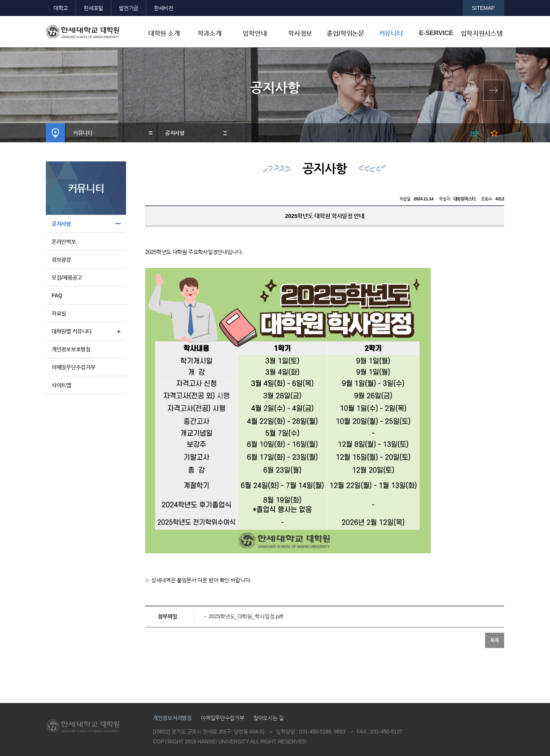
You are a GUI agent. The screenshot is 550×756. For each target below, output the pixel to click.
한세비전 (164, 8)
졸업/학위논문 (345, 33)
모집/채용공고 (67, 277)
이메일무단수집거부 (73, 367)
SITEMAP (484, 8)
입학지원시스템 (482, 33)
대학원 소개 (164, 33)
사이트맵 (61, 385)
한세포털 (93, 8)
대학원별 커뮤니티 (72, 331)
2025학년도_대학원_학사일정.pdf (246, 616)
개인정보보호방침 (71, 349)
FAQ (57, 295)
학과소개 (209, 33)
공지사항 (175, 133)
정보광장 (61, 260)
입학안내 (255, 33)
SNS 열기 (475, 133)
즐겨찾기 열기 (494, 133)
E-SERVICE (436, 33)
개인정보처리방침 (172, 718)
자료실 (59, 313)
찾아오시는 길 (269, 718)
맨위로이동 (483, 668)
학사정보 (300, 33)
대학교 (61, 8)
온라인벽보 (467, 89)
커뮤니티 (391, 33)
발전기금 (129, 8)
